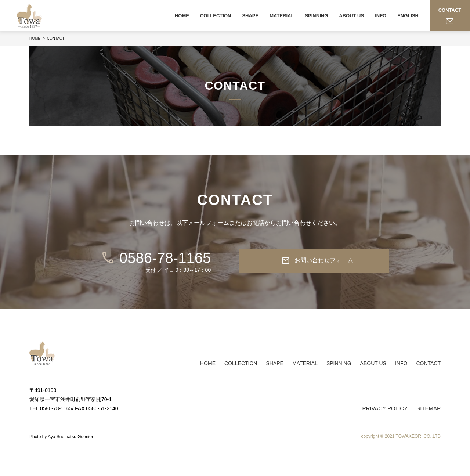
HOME (182, 16)
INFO (381, 16)
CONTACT (428, 363)
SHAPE (250, 16)
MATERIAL (282, 16)
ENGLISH (408, 16)
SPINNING (316, 16)
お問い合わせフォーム (317, 261)
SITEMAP (429, 408)
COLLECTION (216, 16)
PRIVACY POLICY (385, 408)
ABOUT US (351, 16)
